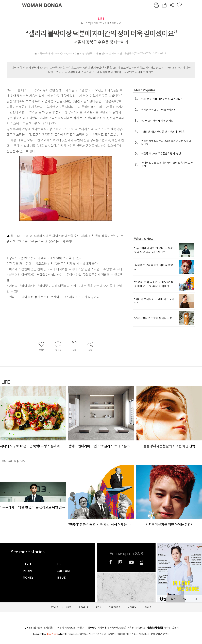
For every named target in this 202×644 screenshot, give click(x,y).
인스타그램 (120, 562)
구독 (184, 599)
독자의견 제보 (59, 628)
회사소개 (102, 628)
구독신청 (28, 628)
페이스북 (111, 562)
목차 (174, 599)
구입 (194, 599)
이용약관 (141, 628)
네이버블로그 (142, 562)
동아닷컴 (92, 628)
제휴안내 (131, 628)
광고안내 (38, 628)
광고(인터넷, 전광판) (117, 628)
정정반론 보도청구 (75, 628)
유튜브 (131, 562)
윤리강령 (48, 628)
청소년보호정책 (171, 628)
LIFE (101, 19)
